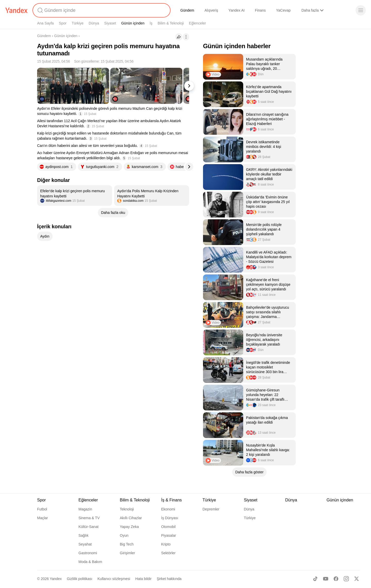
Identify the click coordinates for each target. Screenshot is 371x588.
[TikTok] (315, 579)
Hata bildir (143, 579)
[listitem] (75, 196)
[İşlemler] (186, 37)
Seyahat (85, 544)
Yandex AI (237, 10)
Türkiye (78, 23)
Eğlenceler (197, 23)
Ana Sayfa (45, 23)
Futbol (42, 509)
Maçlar (43, 518)
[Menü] (361, 10)
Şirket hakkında (169, 579)
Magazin (85, 509)
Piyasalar (169, 535)
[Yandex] (16, 10)
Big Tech (127, 544)
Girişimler (127, 553)
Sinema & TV (89, 518)
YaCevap (283, 10)
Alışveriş (211, 10)
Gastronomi (88, 553)
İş (151, 23)
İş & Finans (172, 500)
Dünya (94, 23)
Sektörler (168, 553)
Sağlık (84, 535)
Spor (63, 23)
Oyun (124, 535)
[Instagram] (346, 579)
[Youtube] (326, 579)
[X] (357, 579)
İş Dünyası (170, 518)
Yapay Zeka (129, 527)
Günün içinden (133, 23)
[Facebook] (336, 579)
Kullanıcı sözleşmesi (114, 579)
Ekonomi (168, 509)
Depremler (211, 509)
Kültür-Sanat (89, 527)
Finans (260, 10)
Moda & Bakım (90, 562)
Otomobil (168, 527)
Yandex (56, 579)
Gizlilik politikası (79, 579)
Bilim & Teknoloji (171, 23)
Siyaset (110, 23)
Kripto (166, 544)
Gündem (187, 10)
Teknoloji (127, 509)
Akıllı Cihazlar (131, 518)
